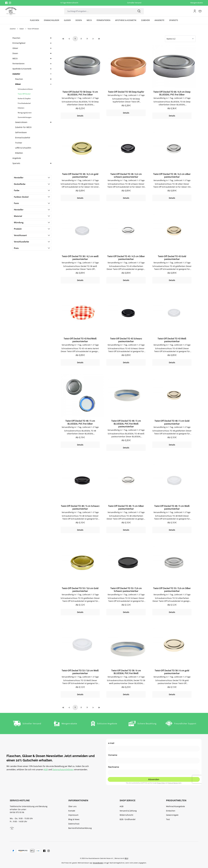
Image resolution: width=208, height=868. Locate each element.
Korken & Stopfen (24, 98)
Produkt (32, 229)
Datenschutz (74, 824)
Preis (32, 248)
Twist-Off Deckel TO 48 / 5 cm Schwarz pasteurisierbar (80, 508)
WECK (15, 58)
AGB (46, 769)
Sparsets (16, 163)
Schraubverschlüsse (25, 89)
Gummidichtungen (25, 117)
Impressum (73, 815)
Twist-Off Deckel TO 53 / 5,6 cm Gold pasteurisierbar (80, 590)
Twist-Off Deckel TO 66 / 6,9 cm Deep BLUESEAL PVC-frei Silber (172, 93)
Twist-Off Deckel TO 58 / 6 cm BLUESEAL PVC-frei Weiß (126, 672)
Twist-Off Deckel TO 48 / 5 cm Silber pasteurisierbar (126, 508)
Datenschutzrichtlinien (63, 769)
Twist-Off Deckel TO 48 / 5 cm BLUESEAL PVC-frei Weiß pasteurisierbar (126, 424)
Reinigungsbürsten (25, 113)
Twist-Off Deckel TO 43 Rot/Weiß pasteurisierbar (80, 340)
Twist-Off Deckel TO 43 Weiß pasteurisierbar (172, 340)
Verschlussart (32, 235)
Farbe (32, 190)
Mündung (32, 222)
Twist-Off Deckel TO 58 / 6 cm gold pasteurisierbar (172, 672)
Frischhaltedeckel (24, 103)
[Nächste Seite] (93, 39)
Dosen (15, 53)
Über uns (72, 806)
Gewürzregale (172, 815)
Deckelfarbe (32, 184)
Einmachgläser (19, 43)
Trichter (19, 143)
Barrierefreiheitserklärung (80, 828)
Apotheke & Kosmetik (22, 69)
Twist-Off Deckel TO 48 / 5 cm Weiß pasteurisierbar (172, 508)
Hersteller (32, 177)
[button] (51, 38)
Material (32, 216)
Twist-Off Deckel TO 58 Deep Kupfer (126, 92)
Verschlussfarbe (32, 242)
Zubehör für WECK (23, 127)
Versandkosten (98, 863)
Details (80, 116)
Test (168, 819)
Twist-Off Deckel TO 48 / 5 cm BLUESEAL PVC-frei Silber (80, 422)
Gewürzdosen (21, 122)
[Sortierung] (180, 39)
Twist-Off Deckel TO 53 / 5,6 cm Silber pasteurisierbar (172, 590)
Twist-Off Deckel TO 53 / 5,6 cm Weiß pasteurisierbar (80, 672)
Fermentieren (19, 64)
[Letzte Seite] (99, 39)
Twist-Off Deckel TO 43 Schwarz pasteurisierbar (126, 340)
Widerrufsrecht (126, 815)
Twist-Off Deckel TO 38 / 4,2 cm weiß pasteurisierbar (80, 258)
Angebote (17, 158)
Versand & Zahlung (128, 811)
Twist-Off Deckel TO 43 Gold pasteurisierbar (172, 258)
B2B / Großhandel (128, 819)
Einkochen (171, 811)
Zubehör (16, 74)
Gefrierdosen (21, 132)
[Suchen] (139, 11)
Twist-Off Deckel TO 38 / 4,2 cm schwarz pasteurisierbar (126, 176)
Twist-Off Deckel (24, 94)
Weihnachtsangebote (175, 806)
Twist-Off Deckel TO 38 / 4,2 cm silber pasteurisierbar (172, 176)
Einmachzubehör (23, 138)
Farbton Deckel (32, 197)
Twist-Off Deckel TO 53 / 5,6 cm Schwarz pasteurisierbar (126, 590)
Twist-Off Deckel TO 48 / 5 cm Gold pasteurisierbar (172, 422)
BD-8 (126, 858)
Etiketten (21, 108)
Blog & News (74, 819)
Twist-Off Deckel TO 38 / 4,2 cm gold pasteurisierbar (80, 176)
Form (32, 203)
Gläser (15, 48)
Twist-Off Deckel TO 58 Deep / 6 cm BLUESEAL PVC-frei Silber (80, 93)
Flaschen (16, 38)
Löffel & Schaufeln (23, 148)
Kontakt (72, 811)
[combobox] (99, 11)
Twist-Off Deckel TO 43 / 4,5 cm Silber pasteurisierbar (126, 258)
